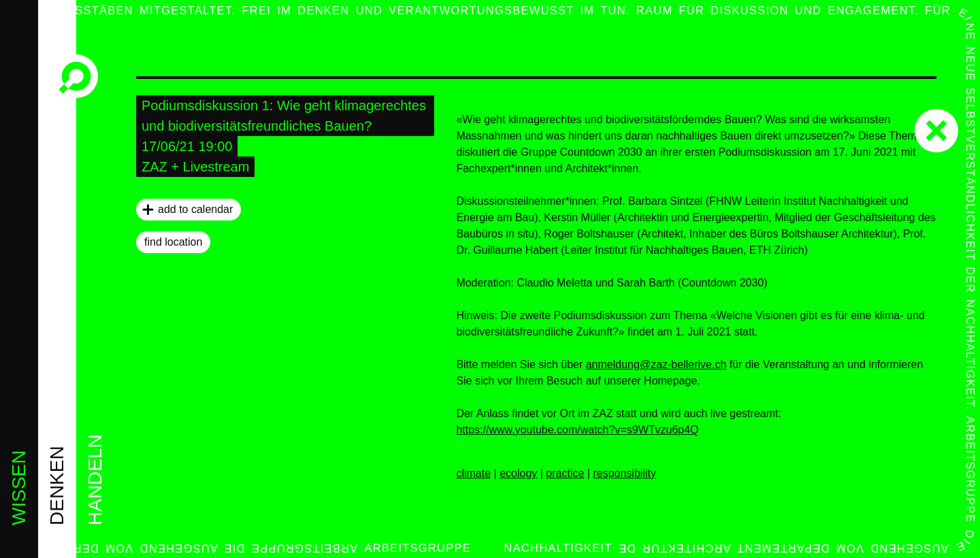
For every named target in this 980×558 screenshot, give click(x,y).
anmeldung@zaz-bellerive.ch (656, 364)
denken (57, 486)
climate (473, 473)
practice (565, 473)
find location (173, 242)
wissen (19, 488)
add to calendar (195, 209)
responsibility (624, 473)
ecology (518, 473)
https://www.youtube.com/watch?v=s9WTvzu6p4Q (577, 430)
